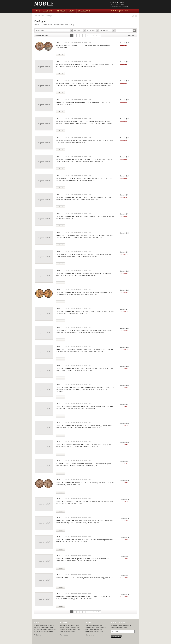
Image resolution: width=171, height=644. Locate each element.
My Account (84, 11)
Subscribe (116, 636)
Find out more (38, 635)
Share (136, 16)
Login (126, 11)
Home (37, 11)
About (72, 11)
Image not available (44, 67)
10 (99, 35)
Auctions (49, 11)
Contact (113, 11)
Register (120, 11)
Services (61, 11)
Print (133, 16)
